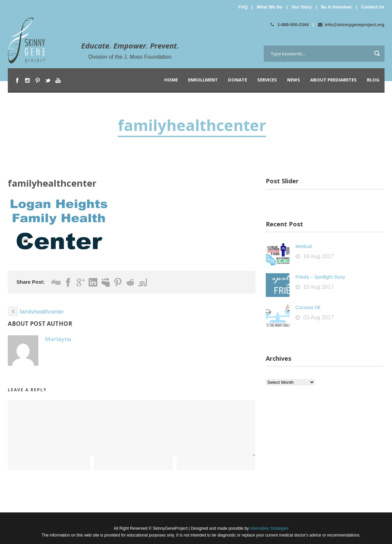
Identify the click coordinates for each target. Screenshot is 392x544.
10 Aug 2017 (319, 287)
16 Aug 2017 (319, 256)
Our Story (302, 7)
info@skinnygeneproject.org (351, 25)
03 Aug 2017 (319, 317)
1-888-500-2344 (290, 25)
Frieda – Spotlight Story (320, 277)
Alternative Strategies (269, 528)
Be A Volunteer (337, 7)
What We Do (269, 7)
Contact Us (373, 7)
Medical (304, 246)
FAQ (243, 7)
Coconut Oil (308, 307)
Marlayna (58, 339)
